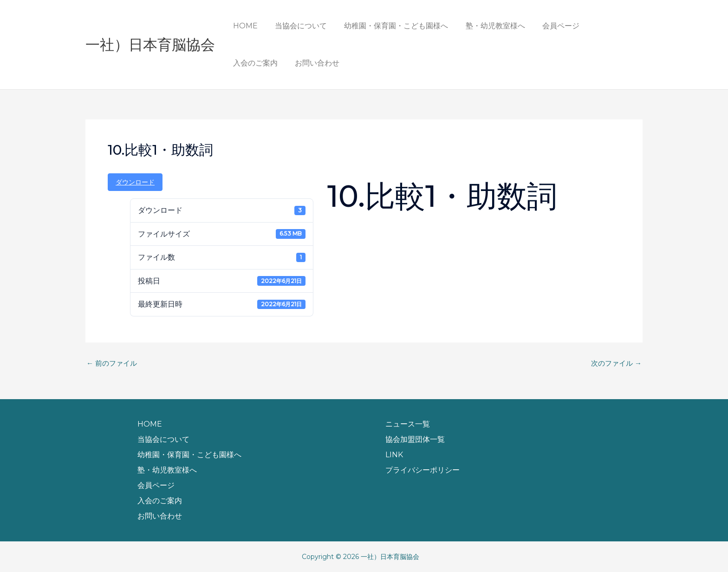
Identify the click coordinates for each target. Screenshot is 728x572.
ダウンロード (135, 182)
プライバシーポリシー (422, 470)
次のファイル (615, 363)
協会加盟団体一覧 (415, 439)
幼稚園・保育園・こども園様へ (390, 26)
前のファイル (113, 363)
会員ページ (550, 26)
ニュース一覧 (408, 424)
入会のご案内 (605, 26)
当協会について (297, 26)
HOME (244, 26)
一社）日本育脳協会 (150, 45)
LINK (394, 455)
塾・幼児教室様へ (487, 26)
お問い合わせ (254, 63)
